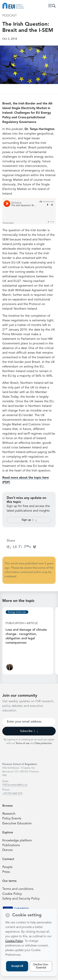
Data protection (43, 743)
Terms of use (23, 743)
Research (9, 814)
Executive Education (17, 823)
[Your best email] (29, 722)
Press (6, 872)
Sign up (29, 520)
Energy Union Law (17, 612)
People (7, 867)
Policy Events (12, 819)
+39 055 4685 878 (12, 794)
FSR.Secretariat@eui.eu (15, 785)
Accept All (17, 966)
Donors (8, 850)
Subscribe (29, 731)
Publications (11, 845)
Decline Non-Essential (41, 966)
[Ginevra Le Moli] (10, 668)
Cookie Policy (12, 894)
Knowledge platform (17, 841)
